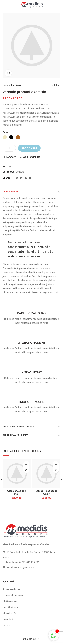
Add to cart (29, 148)
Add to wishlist (32, 157)
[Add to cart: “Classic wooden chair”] (26, 470)
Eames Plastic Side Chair (46, 492)
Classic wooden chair (17, 492)
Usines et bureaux (13, 595)
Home (5, 85)
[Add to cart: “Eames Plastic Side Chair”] (56, 470)
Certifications (10, 607)
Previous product (52, 85)
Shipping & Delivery (15, 435)
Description (10, 191)
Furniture (16, 85)
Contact (7, 626)
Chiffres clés (10, 601)
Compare (11, 157)
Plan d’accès (10, 613)
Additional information (18, 426)
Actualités (8, 619)
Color (6, 132)
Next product (59, 85)
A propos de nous (12, 589)
